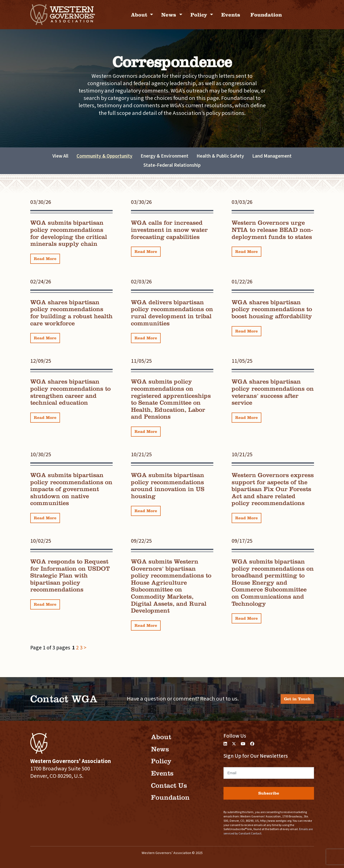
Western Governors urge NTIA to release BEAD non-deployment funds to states (272, 230)
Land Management (272, 156)
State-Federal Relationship (172, 165)
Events (231, 15)
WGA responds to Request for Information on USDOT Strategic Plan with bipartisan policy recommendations (70, 575)
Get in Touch (297, 699)
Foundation (266, 15)
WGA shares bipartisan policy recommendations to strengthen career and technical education (70, 392)
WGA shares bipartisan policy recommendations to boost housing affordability (272, 309)
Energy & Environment (164, 156)
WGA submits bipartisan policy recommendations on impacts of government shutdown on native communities (71, 489)
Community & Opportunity (104, 156)
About (140, 15)
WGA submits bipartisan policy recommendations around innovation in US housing (168, 486)
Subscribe (269, 793)
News (169, 15)
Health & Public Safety (220, 156)
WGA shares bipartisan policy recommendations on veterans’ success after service (273, 392)
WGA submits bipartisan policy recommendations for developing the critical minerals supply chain (69, 233)
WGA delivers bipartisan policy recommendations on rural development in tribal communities (172, 313)
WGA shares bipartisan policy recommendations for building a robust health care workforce (71, 313)
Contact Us (169, 786)
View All (60, 156)
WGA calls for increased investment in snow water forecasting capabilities (169, 230)
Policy (200, 15)
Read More (45, 259)
